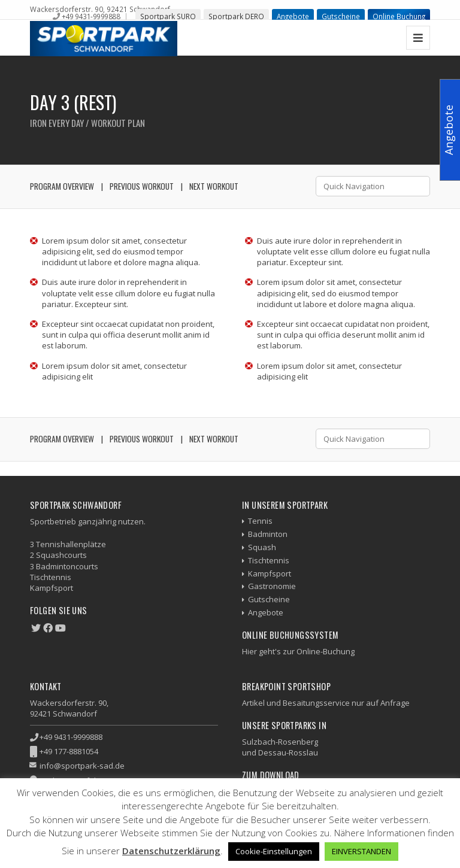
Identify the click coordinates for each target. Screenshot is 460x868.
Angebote (293, 16)
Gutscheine (341, 16)
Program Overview (62, 186)
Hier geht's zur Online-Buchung (298, 651)
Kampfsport (270, 573)
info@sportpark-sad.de (82, 766)
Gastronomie (272, 586)
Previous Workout (142, 186)
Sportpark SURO (168, 16)
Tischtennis (269, 560)
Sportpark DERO (236, 16)
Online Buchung (399, 16)
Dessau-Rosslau (288, 752)
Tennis (260, 521)
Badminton (268, 534)
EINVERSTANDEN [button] (361, 851)
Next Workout (214, 186)
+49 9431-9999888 (91, 16)
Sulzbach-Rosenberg (280, 742)
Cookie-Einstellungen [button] (274, 851)
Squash (262, 547)
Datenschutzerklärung (171, 851)
